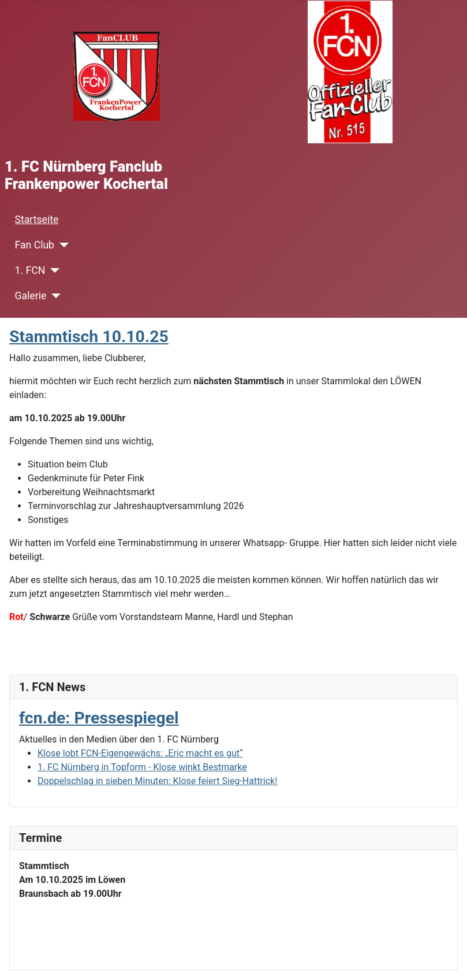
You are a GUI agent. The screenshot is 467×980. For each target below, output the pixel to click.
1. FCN (30, 270)
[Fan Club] (61, 245)
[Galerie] (53, 296)
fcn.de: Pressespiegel (99, 718)
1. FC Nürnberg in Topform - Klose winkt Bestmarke (142, 767)
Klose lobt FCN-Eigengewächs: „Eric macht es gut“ (140, 753)
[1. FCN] (52, 270)
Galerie (31, 296)
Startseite (37, 220)
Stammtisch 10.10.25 (89, 337)
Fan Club (35, 245)
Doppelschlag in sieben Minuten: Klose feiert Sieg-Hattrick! (157, 781)
